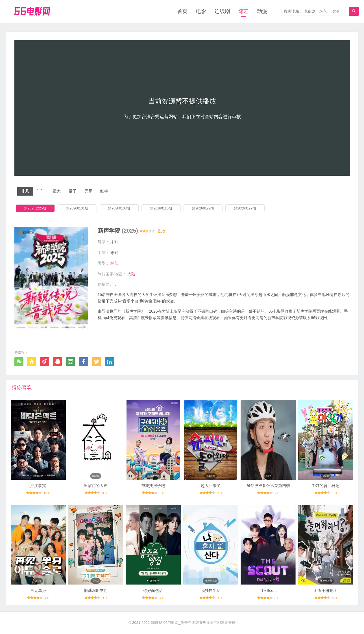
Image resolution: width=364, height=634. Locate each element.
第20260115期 (161, 208)
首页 (182, 11)
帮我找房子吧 (153, 486)
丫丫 (41, 191)
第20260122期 (203, 208)
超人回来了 (211, 486)
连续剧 (222, 11)
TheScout (268, 590)
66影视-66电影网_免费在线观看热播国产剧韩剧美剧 (193, 623)
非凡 (25, 191)
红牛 (104, 191)
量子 (73, 191)
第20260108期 (119, 208)
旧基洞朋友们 (96, 590)
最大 (57, 191)
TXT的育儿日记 (326, 486)
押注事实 (38, 486)
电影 (201, 11)
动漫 (262, 11)
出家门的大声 (96, 486)
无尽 (88, 191)
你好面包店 (153, 590)
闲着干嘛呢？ (326, 590)
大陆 (131, 274)
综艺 (243, 11)
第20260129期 (245, 208)
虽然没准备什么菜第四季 (268, 486)
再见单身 (38, 590)
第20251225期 (35, 208)
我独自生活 (211, 590)
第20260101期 (77, 208)
